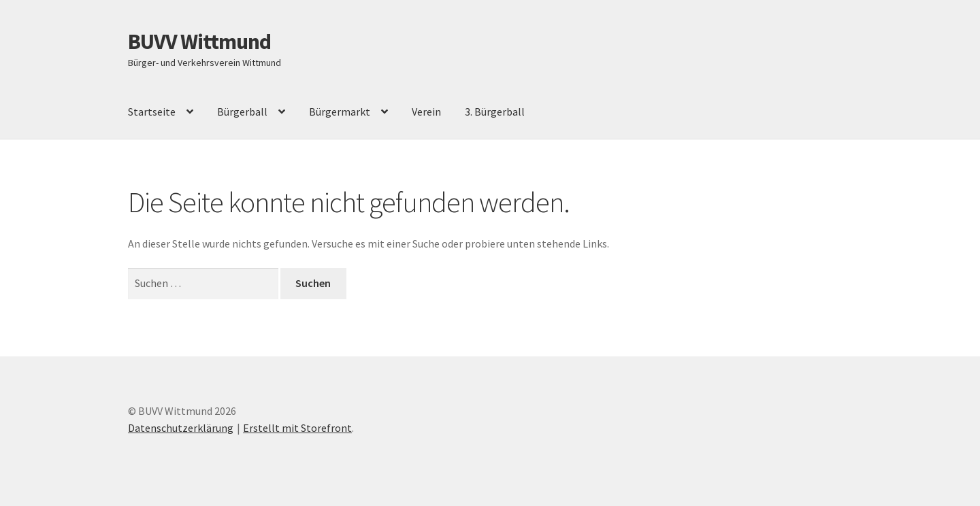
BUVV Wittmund (199, 41)
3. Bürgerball (495, 112)
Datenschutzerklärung (181, 428)
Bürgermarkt (340, 112)
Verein (426, 112)
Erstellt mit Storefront (297, 428)
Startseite (152, 112)
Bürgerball (242, 112)
